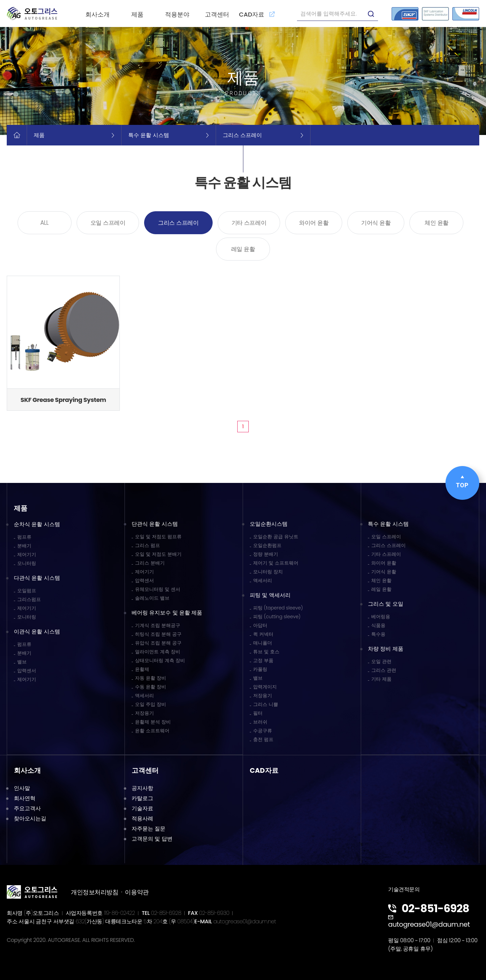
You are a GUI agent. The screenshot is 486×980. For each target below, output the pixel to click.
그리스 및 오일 (386, 604)
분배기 (24, 546)
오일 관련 (381, 661)
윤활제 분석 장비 (153, 722)
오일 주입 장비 (151, 704)
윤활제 (142, 669)
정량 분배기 (266, 554)
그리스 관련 (384, 670)
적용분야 (177, 14)
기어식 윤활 (376, 223)
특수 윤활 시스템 (388, 524)
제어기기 (27, 554)
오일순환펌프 (267, 545)
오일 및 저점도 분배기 (158, 554)
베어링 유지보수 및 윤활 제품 (167, 613)
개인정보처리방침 (94, 892)
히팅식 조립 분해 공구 (158, 634)
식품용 (378, 625)
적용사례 (142, 819)
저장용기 (144, 713)
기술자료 (142, 808)
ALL (45, 223)
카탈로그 (142, 798)
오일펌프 (27, 591)
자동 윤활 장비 (151, 678)
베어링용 (381, 617)
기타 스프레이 (249, 223)
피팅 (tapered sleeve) (278, 608)
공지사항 (142, 788)
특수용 (378, 634)
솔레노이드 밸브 (152, 598)
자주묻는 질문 (148, 829)
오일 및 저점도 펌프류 (158, 537)
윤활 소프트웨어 (152, 731)
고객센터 (217, 14)
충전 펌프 (263, 739)
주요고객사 (27, 808)
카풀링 (260, 669)
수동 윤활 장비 (151, 687)
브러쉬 (260, 722)
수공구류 (263, 731)
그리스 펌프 (147, 545)
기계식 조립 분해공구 (158, 625)
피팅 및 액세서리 (270, 595)
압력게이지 (265, 687)
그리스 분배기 (150, 563)
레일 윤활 (243, 249)
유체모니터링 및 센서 (158, 589)
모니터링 (27, 563)
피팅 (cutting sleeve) (277, 617)
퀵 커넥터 (263, 634)
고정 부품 (263, 660)
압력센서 (27, 671)
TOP (462, 482)
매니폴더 (263, 643)
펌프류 (24, 537)
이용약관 (137, 892)
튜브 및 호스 (266, 652)
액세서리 (144, 696)
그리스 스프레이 (178, 223)
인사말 (22, 788)
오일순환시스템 (269, 524)
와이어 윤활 (314, 223)
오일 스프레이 (108, 223)
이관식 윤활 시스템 (37, 632)
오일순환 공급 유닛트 (276, 537)
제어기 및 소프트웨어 (276, 563)
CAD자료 (257, 14)
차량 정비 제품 (386, 649)
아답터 (260, 625)
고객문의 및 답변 (152, 839)
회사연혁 (25, 798)
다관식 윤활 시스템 (37, 578)
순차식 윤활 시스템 (37, 524)
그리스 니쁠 (266, 704)
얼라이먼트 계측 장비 (158, 652)
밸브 (22, 662)
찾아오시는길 (30, 819)
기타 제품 (381, 679)
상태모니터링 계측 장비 (160, 660)
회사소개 (98, 14)
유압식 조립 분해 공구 (158, 643)
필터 (258, 713)
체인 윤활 (437, 223)
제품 (137, 14)
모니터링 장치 (268, 572)
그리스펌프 (29, 599)
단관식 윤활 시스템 (155, 524)
